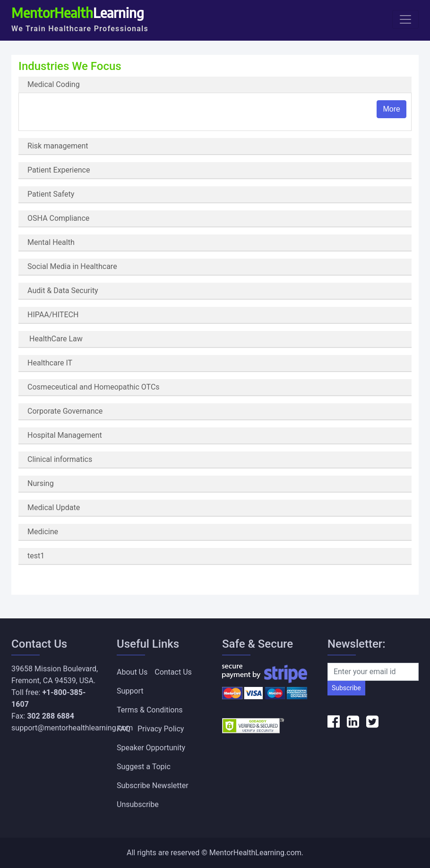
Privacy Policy (161, 729)
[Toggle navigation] (405, 19)
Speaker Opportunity (151, 748)
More (391, 109)
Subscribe (346, 688)
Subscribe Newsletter (153, 786)
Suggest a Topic (144, 767)
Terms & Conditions (150, 710)
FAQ (124, 729)
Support (130, 691)
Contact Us (173, 672)
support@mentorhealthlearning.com (72, 728)
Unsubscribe (138, 804)
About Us (132, 672)
